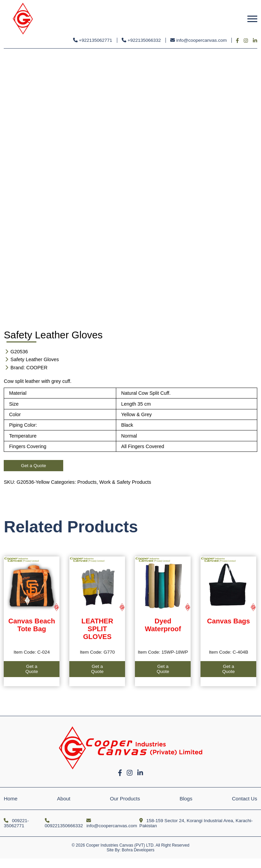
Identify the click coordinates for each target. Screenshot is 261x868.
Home (11, 799)
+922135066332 (141, 40)
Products (87, 482)
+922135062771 (93, 40)
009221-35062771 (16, 823)
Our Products (125, 799)
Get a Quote (34, 466)
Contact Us (245, 799)
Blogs (186, 799)
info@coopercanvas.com (198, 40)
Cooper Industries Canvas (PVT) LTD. (120, 845)
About (64, 799)
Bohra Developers (138, 850)
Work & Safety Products (125, 482)
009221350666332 (64, 823)
